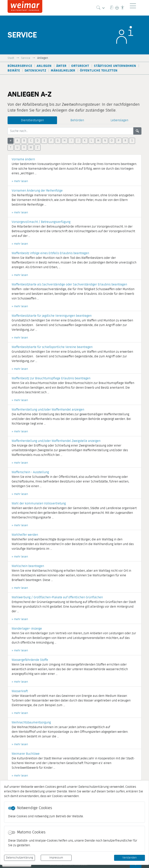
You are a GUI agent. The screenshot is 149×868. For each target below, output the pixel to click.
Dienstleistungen (32, 120)
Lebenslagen (119, 120)
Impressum (56, 858)
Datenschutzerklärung (19, 858)
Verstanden (130, 858)
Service (26, 58)
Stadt (11, 58)
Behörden (77, 120)
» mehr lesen (20, 181)
